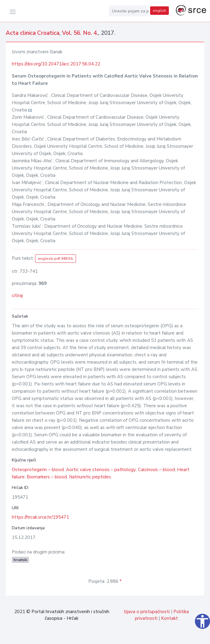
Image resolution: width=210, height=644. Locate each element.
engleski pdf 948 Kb (56, 259)
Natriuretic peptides (90, 477)
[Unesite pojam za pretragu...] (129, 11)
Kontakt (169, 618)
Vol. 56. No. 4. (80, 33)
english (159, 11)
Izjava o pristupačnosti (147, 612)
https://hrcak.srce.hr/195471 (40, 517)
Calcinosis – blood (156, 470)
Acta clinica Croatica (33, 33)
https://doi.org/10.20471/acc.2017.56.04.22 (56, 64)
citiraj (17, 296)
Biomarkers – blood (47, 477)
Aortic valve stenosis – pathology (101, 470)
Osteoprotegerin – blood (38, 470)
